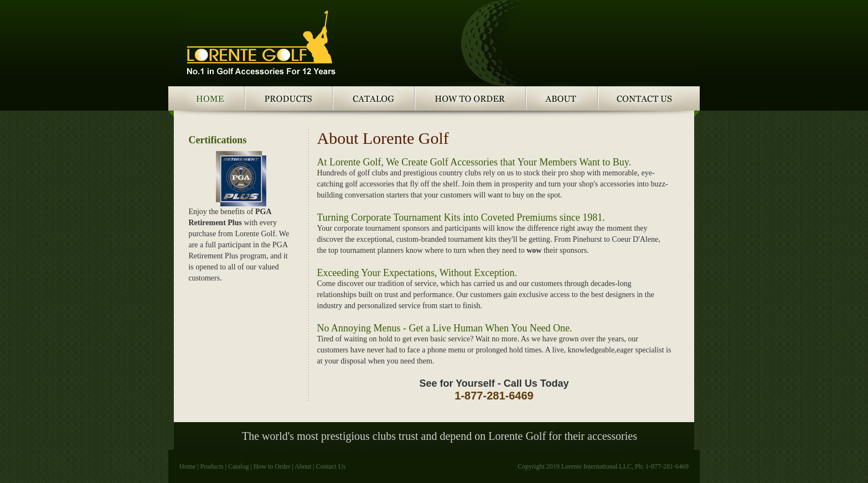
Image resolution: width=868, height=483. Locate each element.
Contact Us (331, 466)
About (303, 466)
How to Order (272, 466)
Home (187, 466)
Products (212, 466)
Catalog (238, 466)
